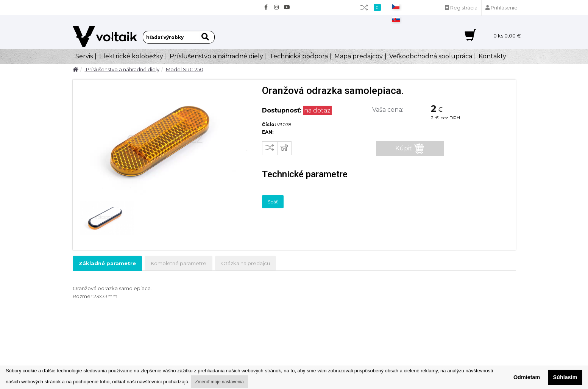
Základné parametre (107, 263)
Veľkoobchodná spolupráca (431, 56)
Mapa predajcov (359, 56)
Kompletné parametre (179, 263)
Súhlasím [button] (565, 377)
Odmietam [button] (527, 377)
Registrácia (461, 8)
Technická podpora (299, 56)
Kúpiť (410, 149)
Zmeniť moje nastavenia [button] (219, 382)
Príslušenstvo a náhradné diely (216, 56)
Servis (84, 56)
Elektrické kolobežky (131, 56)
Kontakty (492, 56)
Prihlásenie (501, 8)
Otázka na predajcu (246, 263)
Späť (273, 202)
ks (507, 36)
